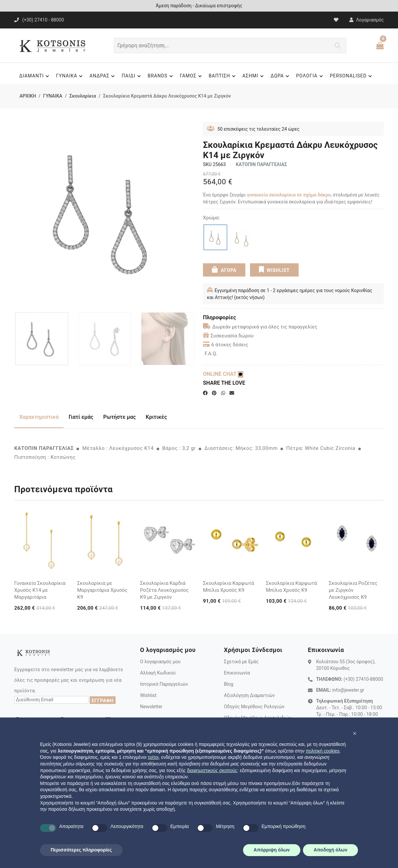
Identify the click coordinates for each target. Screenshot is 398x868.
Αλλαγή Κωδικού (158, 673)
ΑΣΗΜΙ (254, 76)
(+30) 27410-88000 (363, 679)
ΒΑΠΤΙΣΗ (223, 76)
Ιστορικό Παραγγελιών (164, 684)
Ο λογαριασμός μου (160, 662)
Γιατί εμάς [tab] (81, 417)
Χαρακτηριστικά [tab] (39, 417)
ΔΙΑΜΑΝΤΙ (35, 76)
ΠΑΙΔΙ (132, 76)
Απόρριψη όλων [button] (272, 850)
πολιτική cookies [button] (323, 751)
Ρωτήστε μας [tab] (120, 417)
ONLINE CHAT (223, 374)
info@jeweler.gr (348, 690)
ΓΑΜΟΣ (192, 76)
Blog (228, 684)
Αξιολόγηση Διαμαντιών (249, 695)
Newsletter (151, 707)
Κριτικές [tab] (156, 417)
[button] (355, 733)
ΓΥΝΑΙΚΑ (70, 76)
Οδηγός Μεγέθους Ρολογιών (254, 707)
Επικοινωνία (237, 673)
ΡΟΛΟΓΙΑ (310, 76)
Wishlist (148, 695)
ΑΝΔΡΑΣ (103, 76)
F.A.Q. (211, 354)
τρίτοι (153, 757)
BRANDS (161, 76)
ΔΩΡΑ (281, 76)
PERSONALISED (352, 76)
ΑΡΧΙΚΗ (28, 96)
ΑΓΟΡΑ (224, 270)
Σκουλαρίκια (82, 96)
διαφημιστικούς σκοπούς (212, 770)
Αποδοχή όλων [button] (330, 850)
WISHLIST (274, 270)
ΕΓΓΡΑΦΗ (103, 701)
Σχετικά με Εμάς (241, 662)
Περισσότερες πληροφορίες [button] (81, 850)
